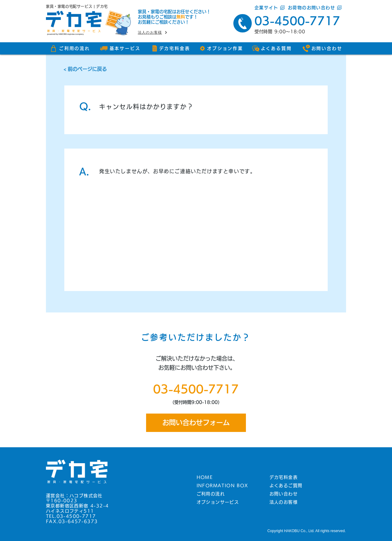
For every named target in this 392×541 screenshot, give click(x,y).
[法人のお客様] (161, 32)
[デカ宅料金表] (171, 48)
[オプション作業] (221, 48)
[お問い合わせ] (322, 48)
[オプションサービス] (225, 502)
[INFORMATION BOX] (225, 486)
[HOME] (225, 477)
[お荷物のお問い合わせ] (317, 8)
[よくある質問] (272, 48)
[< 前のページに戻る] (196, 69)
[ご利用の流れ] (70, 48)
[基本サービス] (120, 48)
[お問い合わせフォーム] (196, 423)
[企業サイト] (270, 8)
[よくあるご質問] (298, 486)
